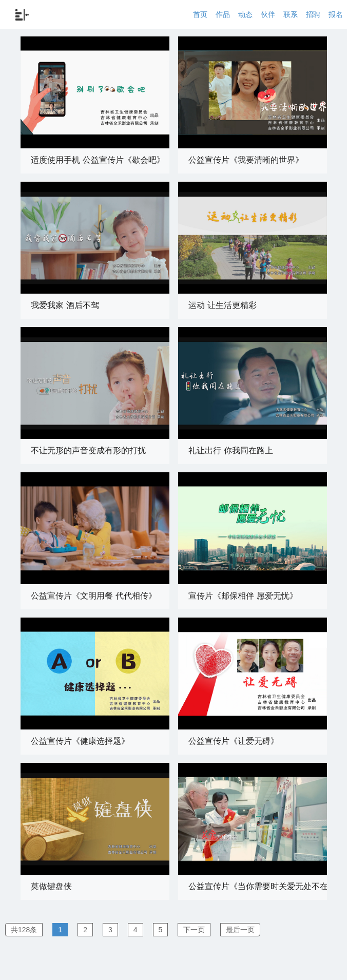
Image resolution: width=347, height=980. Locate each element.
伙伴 (268, 14)
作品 (223, 14)
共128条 (24, 930)
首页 (200, 14)
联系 (291, 14)
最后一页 (240, 930)
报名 (336, 14)
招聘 (313, 14)
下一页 (194, 930)
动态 (245, 14)
